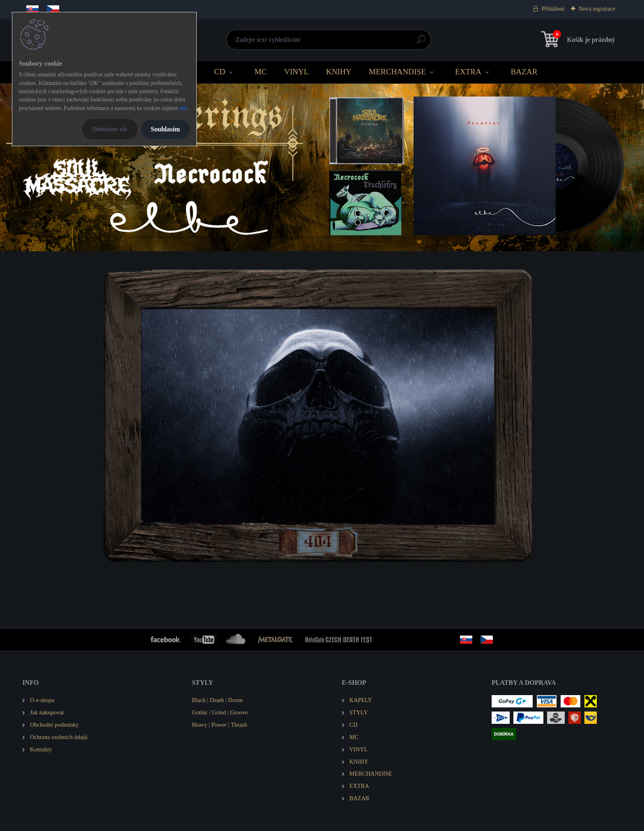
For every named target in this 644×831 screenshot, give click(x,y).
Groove (239, 712)
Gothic (200, 712)
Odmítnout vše (110, 129)
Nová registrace (597, 9)
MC (261, 72)
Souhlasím (165, 129)
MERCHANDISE (397, 72)
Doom (235, 700)
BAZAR (524, 72)
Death (217, 700)
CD (220, 72)
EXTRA (468, 72)
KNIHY (339, 72)
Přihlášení (553, 9)
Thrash (239, 725)
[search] (421, 42)
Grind (219, 712)
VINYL (297, 72)
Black (199, 700)
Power (219, 725)
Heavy (200, 725)
